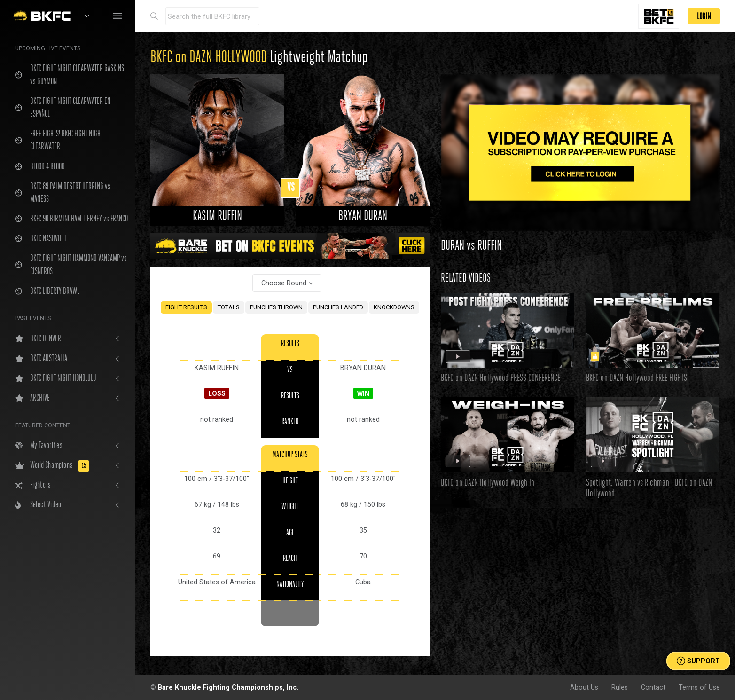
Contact (653, 687)
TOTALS (229, 307)
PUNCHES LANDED (338, 307)
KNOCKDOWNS (394, 307)
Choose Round (284, 283)
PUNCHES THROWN (276, 307)
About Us (584, 687)
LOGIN (704, 16)
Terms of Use (699, 687)
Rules (620, 687)
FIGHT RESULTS (186, 307)
